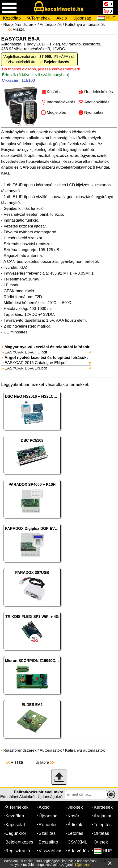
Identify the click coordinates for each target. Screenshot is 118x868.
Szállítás (47, 833)
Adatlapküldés (97, 102)
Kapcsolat (15, 825)
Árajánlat (103, 816)
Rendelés (48, 825)
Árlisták (75, 825)
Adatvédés (78, 851)
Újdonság (82, 18)
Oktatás (101, 833)
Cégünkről (16, 833)
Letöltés (75, 833)
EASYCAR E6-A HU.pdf (26, 352)
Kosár (73, 816)
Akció (62, 18)
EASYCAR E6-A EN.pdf (26, 368)
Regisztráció (18, 851)
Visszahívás (51, 851)
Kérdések (103, 807)
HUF (103, 851)
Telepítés (103, 825)
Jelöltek (75, 807)
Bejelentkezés (19, 842)
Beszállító (48, 842)
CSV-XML (77, 842)
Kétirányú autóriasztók (85, 25)
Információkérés (61, 102)
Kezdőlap (12, 18)
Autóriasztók (51, 25)
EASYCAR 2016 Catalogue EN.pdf (36, 363)
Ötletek (101, 842)
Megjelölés (56, 112)
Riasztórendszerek (20, 25)
